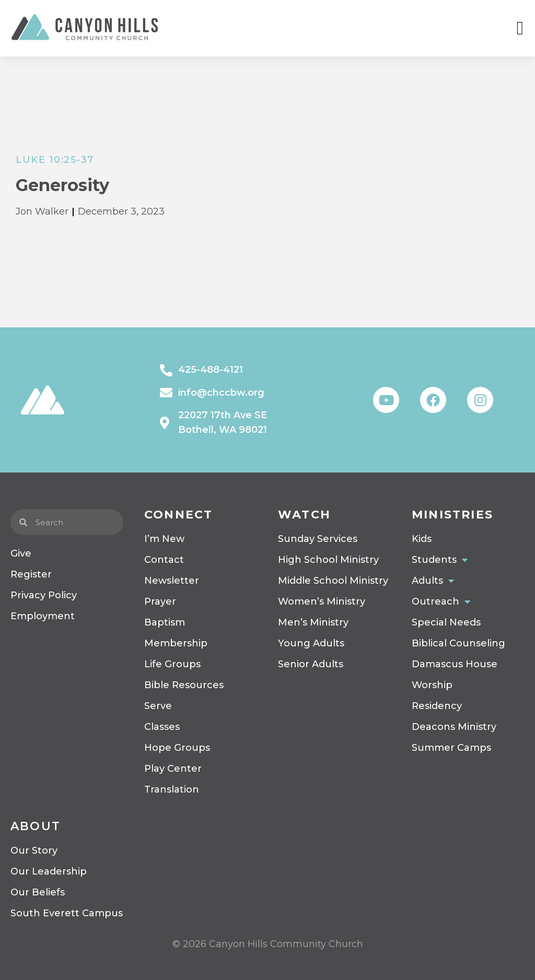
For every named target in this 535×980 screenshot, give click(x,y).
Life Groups (172, 664)
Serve (158, 706)
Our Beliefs (38, 892)
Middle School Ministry (333, 581)
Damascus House (455, 664)
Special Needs (446, 622)
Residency (437, 706)
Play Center (173, 769)
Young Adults (311, 643)
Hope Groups (177, 748)
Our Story (34, 851)
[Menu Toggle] (520, 28)
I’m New (164, 539)
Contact (164, 560)
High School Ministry (328, 560)
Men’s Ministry (313, 622)
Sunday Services (318, 539)
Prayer (160, 601)
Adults (433, 581)
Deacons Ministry (454, 727)
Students (440, 560)
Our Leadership (49, 871)
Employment (43, 616)
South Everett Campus (67, 913)
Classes (162, 727)
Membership (176, 643)
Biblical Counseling (458, 643)
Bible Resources (184, 685)
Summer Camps (451, 748)
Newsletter (172, 581)
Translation (172, 789)
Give (21, 553)
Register (31, 574)
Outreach (441, 601)
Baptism (165, 622)
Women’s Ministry (322, 601)
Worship (432, 685)
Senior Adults (311, 664)
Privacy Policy (44, 595)
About (36, 826)
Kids (422, 539)
